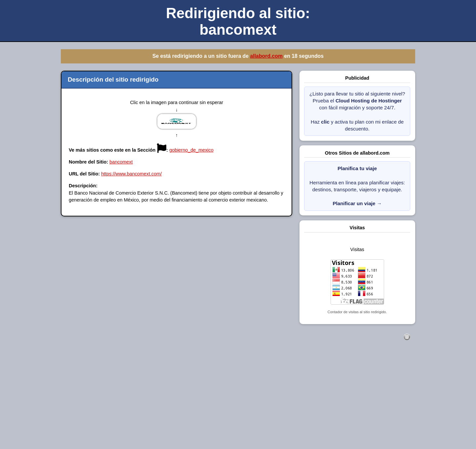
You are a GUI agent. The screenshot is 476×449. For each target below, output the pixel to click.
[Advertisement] (198, 402)
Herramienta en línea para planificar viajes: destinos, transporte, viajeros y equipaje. (357, 186)
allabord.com (266, 56)
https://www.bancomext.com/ (131, 174)
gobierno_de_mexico (191, 150)
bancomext (121, 162)
